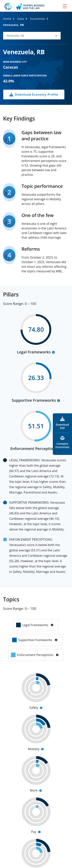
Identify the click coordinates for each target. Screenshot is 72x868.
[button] (32, 36)
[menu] (65, 6)
